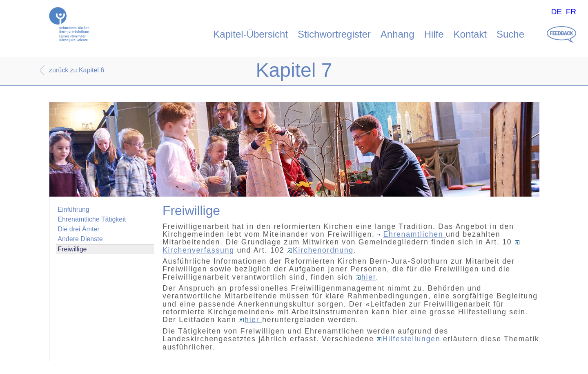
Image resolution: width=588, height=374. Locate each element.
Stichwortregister (334, 34)
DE (556, 12)
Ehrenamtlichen (412, 234)
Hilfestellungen (408, 339)
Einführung (73, 209)
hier (366, 277)
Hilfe (434, 34)
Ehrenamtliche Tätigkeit (92, 219)
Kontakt (470, 34)
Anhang (398, 34)
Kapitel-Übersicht (251, 34)
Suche (510, 34)
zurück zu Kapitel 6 (77, 70)
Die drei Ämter (78, 229)
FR (571, 12)
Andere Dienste (80, 239)
